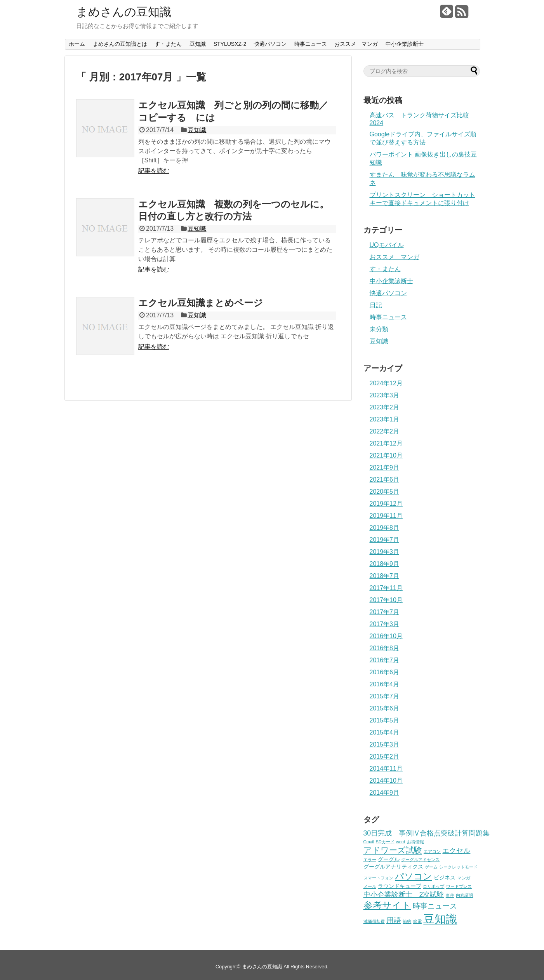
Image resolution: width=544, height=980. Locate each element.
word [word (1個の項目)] (401, 842)
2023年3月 (385, 395)
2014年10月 (386, 781)
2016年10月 (386, 636)
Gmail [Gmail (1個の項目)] (369, 842)
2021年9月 (385, 467)
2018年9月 (385, 564)
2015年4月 (385, 732)
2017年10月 (386, 600)
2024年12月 (386, 383)
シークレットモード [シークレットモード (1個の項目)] (458, 867)
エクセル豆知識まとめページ (201, 303)
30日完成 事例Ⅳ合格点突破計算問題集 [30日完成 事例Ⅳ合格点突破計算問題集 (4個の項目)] (427, 833)
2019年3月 (385, 552)
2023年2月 (385, 407)
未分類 (379, 329)
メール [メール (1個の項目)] (370, 886)
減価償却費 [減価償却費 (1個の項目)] (374, 921)
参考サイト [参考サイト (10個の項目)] (387, 905)
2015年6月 (385, 708)
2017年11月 (386, 588)
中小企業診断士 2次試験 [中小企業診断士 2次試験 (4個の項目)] (404, 895)
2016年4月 (385, 684)
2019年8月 (385, 528)
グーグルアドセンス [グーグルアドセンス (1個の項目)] (420, 860)
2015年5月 (385, 720)
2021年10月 (386, 455)
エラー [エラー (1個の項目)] (370, 860)
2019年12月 (386, 504)
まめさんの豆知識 (124, 12)
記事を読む (154, 171)
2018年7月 (385, 576)
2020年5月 (385, 492)
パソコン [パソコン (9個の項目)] (414, 876)
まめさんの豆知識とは (120, 44)
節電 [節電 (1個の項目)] (417, 921)
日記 (376, 305)
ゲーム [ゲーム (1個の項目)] (431, 867)
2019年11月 (386, 516)
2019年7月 (385, 540)
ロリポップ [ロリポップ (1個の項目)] (434, 886)
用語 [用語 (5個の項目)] (394, 920)
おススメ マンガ (356, 44)
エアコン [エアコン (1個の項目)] (432, 851)
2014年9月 (385, 793)
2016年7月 (385, 660)
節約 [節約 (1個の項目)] (407, 921)
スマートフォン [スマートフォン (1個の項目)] (378, 878)
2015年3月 (385, 744)
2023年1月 (385, 419)
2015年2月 (385, 756)
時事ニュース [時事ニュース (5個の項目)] (435, 906)
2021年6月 (385, 480)
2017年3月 (385, 624)
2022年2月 (385, 431)
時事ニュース (311, 44)
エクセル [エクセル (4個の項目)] (456, 851)
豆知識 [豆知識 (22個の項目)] (440, 919)
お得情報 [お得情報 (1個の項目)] (415, 842)
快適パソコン (270, 44)
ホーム (77, 44)
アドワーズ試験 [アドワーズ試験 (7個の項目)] (393, 850)
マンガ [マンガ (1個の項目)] (464, 878)
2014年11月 (386, 769)
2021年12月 (386, 443)
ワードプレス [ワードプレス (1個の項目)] (459, 886)
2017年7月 (385, 612)
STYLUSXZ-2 (230, 44)
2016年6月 (385, 672)
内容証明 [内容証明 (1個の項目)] (464, 895)
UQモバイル (387, 245)
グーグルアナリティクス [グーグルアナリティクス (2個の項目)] (393, 867)
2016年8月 (385, 648)
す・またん (168, 44)
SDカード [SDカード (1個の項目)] (385, 842)
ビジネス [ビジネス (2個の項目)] (445, 877)
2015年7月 (385, 696)
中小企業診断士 (405, 44)
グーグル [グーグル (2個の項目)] (389, 859)
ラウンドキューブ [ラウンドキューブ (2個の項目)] (400, 886)
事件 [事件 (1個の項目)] (450, 895)
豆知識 (198, 44)
